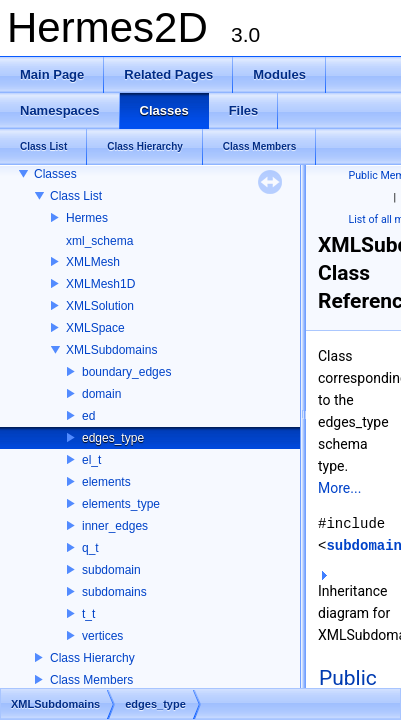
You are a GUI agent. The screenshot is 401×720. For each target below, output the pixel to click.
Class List (76, 196)
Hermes (87, 218)
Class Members (91, 680)
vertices (102, 636)
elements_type (121, 504)
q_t (90, 548)
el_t (91, 460)
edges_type (113, 438)
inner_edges (115, 526)
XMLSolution (100, 306)
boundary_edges (126, 372)
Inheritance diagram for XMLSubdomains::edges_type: (355, 607)
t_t (88, 614)
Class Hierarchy (92, 658)
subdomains (114, 592)
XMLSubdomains (111, 350)
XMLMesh (93, 262)
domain (101, 394)
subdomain (111, 570)
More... (339, 488)
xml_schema (99, 241)
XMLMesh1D (100, 284)
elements (106, 482)
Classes (55, 174)
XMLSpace (95, 328)
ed (88, 416)
